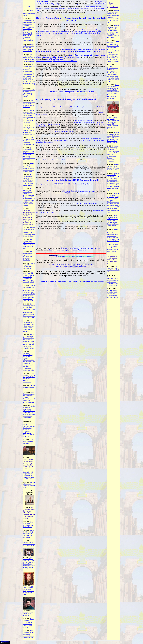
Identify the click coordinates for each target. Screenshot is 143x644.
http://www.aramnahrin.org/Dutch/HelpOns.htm (71, 266)
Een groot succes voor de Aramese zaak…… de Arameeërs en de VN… (112, 260)
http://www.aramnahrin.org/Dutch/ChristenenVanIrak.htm (71, 92)
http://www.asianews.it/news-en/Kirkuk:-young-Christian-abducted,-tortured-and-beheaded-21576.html (72, 107)
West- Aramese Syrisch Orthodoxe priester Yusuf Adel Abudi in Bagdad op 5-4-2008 (29, 464)
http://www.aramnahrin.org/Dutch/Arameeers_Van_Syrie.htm (81, 248)
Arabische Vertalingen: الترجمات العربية (113, 5)
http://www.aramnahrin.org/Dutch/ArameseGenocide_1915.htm (56, 61)
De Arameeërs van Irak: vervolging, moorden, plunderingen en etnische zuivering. (29, 75)
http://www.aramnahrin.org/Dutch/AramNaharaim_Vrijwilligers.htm (71, 264)
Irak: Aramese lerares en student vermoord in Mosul (29, 13)
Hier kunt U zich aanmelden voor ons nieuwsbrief (76, 256)
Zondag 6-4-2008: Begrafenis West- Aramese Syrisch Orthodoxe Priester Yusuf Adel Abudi (29, 475)
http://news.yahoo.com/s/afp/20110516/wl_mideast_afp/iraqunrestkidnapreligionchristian (68, 184)
